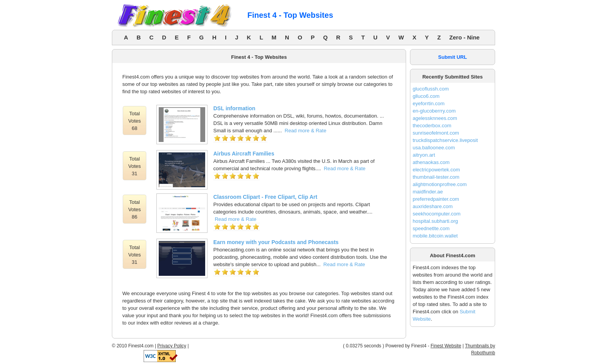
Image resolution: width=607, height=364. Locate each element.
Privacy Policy (172, 346)
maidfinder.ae (428, 192)
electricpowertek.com (436, 170)
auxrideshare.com (433, 206)
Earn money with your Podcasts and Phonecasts (276, 242)
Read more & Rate (305, 131)
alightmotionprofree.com (440, 184)
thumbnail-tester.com (436, 177)
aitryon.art (424, 155)
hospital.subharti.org (435, 221)
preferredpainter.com (436, 199)
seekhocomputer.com (437, 214)
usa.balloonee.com (434, 148)
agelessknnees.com (435, 118)
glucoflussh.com (431, 89)
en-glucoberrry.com (434, 111)
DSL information (234, 108)
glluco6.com (426, 96)
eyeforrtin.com (429, 103)
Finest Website (446, 346)
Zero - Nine (465, 37)
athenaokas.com (431, 162)
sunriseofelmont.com (436, 133)
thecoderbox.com (432, 126)
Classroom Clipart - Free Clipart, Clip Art (265, 197)
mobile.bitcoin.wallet (435, 236)
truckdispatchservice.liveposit (445, 140)
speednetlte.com (431, 228)
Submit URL (453, 57)
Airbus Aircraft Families (244, 154)
